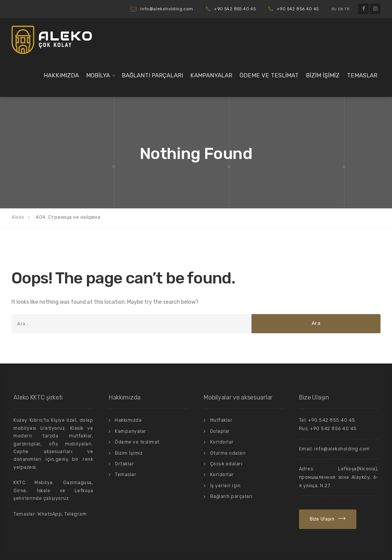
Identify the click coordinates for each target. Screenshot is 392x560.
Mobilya (98, 75)
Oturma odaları (228, 453)
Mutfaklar (221, 420)
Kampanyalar (211, 75)
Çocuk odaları (226, 464)
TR (347, 9)
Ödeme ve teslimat (269, 75)
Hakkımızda (61, 75)
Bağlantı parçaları (152, 75)
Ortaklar (124, 464)
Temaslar (362, 75)
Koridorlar (222, 442)
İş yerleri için (225, 486)
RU (334, 9)
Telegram (75, 514)
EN (341, 9)
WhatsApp (50, 514)
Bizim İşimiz (323, 75)
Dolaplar (220, 431)
